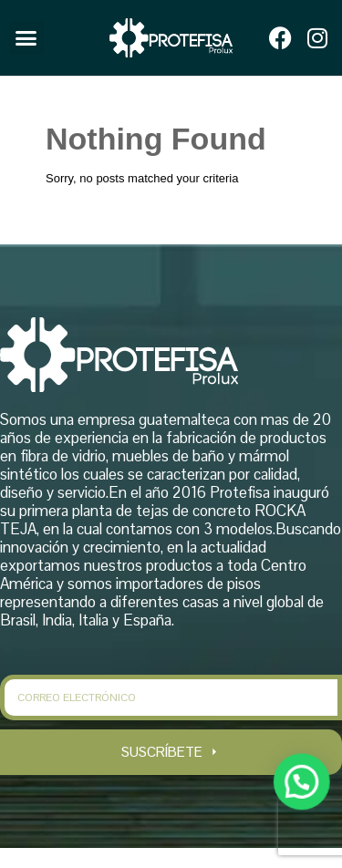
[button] (26, 38)
